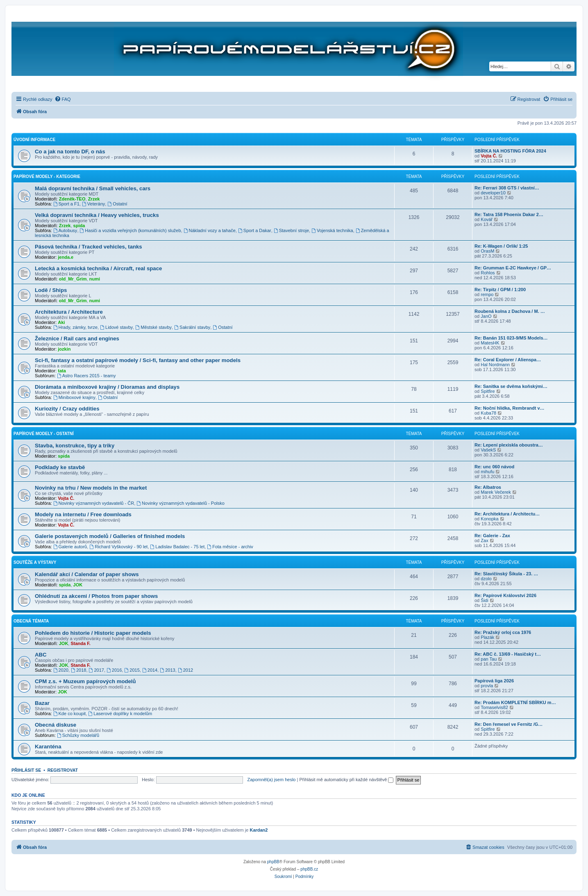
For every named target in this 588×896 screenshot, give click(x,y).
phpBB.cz (309, 869)
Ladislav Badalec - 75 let (178, 547)
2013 (167, 670)
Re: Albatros (488, 487)
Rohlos (488, 273)
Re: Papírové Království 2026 (505, 595)
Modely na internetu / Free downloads (83, 514)
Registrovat (63, 770)
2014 (150, 670)
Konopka (489, 519)
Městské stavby (153, 327)
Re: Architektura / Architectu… (507, 514)
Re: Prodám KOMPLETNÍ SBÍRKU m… (515, 702)
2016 (114, 670)
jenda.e (66, 257)
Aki (61, 322)
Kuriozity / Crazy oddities (67, 409)
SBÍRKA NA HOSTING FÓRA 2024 (510, 151)
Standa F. (80, 643)
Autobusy (65, 230)
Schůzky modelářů (78, 735)
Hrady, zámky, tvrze (75, 327)
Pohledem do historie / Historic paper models (93, 633)
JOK (78, 585)
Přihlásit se (26, 770)
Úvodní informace (34, 140)
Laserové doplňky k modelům (120, 714)
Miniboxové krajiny (74, 397)
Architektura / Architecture (69, 312)
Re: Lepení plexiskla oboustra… (509, 445)
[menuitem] (63, 99)
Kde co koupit (70, 714)
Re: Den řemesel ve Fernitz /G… (509, 724)
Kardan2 (259, 830)
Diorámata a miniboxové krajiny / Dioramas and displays (107, 387)
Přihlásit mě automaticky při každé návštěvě (346, 780)
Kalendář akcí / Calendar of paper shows (87, 574)
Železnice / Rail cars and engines (77, 339)
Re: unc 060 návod (494, 467)
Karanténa (48, 747)
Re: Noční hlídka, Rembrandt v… (510, 408)
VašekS (488, 450)
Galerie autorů (70, 547)
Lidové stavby (116, 327)
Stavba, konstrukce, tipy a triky (75, 446)
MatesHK (490, 343)
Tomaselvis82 (494, 707)
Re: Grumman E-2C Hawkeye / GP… (513, 268)
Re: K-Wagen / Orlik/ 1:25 (501, 246)
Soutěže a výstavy (35, 562)
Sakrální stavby (192, 327)
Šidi (484, 600)
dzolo (486, 579)
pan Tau (489, 659)
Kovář (487, 219)
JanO (486, 316)
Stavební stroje (291, 230)
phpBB (273, 862)
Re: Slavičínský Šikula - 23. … (506, 574)
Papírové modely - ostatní (44, 434)
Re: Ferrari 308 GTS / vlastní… (507, 188)
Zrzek (94, 199)
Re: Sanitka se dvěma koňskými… (511, 386)
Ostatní (117, 204)
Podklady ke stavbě (60, 467)
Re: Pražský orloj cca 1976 (503, 632)
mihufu (487, 472)
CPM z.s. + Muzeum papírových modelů (85, 681)
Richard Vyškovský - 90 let (118, 547)
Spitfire (488, 391)
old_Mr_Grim (73, 279)
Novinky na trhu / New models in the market (91, 488)
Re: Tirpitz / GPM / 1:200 (500, 290)
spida (79, 226)
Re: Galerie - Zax (492, 536)
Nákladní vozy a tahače (210, 230)
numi (95, 279)
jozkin (64, 349)
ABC (41, 655)
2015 (132, 670)
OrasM (487, 251)
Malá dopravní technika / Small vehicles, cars (93, 188)
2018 (78, 670)
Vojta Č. (489, 156)
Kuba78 (488, 413)
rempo (487, 294)
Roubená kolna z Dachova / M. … (510, 311)
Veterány (93, 204)
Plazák (487, 637)
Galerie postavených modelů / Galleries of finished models (110, 536)
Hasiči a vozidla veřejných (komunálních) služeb (131, 230)
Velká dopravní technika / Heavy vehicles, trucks (97, 215)
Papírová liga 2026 (494, 681)
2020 (61, 670)
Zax (484, 540)
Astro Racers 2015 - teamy (86, 376)
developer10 (493, 193)
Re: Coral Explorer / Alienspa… (508, 360)
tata (62, 371)
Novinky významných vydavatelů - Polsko (180, 503)
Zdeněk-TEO (72, 199)
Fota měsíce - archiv (230, 547)
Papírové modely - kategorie (47, 177)
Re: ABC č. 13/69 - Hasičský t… (508, 654)
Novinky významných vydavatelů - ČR (94, 503)
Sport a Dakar (255, 230)
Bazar (42, 703)
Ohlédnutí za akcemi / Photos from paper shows (96, 596)
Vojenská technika (332, 230)
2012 (185, 670)
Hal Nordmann (495, 365)
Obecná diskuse (56, 725)
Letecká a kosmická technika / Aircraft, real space (98, 268)
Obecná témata (31, 621)
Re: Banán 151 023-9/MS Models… (511, 338)
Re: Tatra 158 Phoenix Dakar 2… (509, 214)
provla (487, 686)
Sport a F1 (66, 204)
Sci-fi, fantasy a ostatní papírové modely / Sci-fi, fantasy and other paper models (138, 360)
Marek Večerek (496, 492)
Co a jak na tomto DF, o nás (70, 152)
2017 (96, 670)
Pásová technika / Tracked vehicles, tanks (89, 247)
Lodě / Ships (51, 290)
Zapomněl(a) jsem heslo (271, 780)
